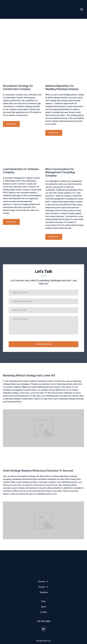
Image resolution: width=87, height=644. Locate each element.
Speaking (43, 592)
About (44, 607)
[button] (11, 124)
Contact (44, 612)
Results (42, 587)
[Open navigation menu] (82, 9)
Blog (43, 601)
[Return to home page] (12, 9)
